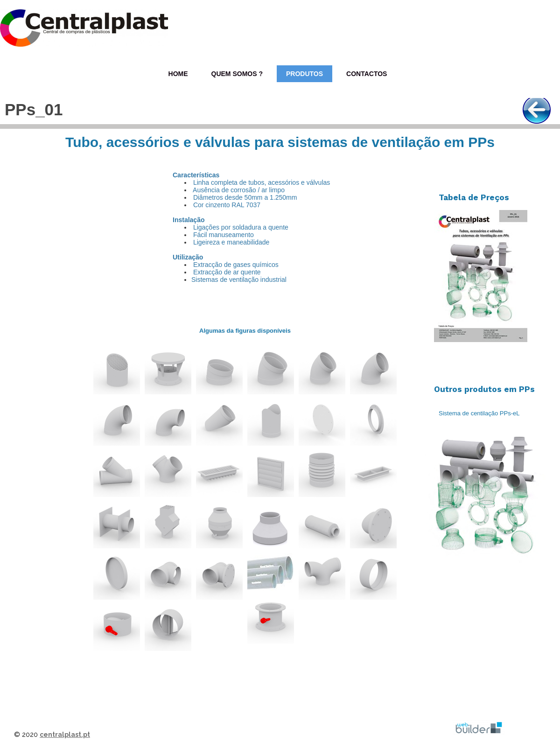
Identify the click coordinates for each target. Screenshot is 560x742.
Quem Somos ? (237, 74)
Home (178, 74)
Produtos (304, 74)
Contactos (367, 74)
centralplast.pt (65, 735)
